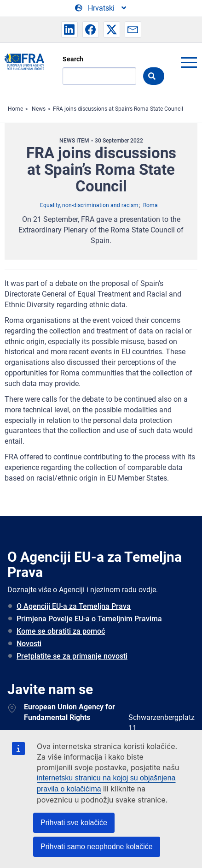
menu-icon (189, 62)
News (39, 109)
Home (15, 109)
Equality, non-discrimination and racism (89, 205)
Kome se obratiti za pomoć (61, 631)
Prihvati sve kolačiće (74, 823)
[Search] (99, 76)
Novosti (29, 644)
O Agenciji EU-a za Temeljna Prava (74, 606)
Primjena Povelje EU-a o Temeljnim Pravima (89, 619)
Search (73, 59)
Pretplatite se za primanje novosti (72, 656)
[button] (69, 30)
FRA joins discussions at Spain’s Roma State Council (118, 109)
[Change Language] (101, 8)
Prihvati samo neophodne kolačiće (97, 847)
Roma (150, 205)
